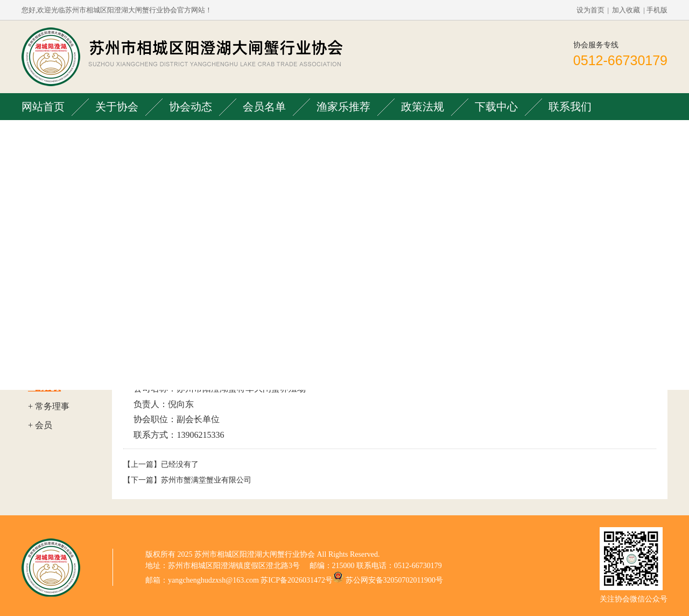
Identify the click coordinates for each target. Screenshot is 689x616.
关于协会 (117, 107)
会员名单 (264, 107)
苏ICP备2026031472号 (297, 580)
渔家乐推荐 (343, 107)
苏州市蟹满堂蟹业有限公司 (206, 480)
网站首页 (43, 107)
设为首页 (590, 10)
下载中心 (496, 107)
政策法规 (423, 107)
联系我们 (570, 107)
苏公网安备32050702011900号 (394, 580)
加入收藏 (626, 10)
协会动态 (191, 107)
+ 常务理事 (49, 406)
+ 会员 (40, 425)
